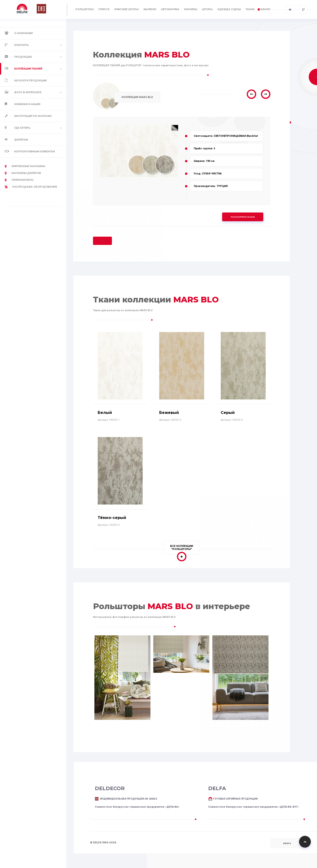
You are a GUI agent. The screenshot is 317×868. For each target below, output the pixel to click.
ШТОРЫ (207, 9)
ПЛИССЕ (104, 9)
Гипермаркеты (19, 180)
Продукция (23, 57)
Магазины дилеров (23, 173)
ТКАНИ (250, 9)
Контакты (21, 45)
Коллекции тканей (28, 69)
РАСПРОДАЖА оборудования (31, 187)
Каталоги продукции (30, 81)
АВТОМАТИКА (170, 9)
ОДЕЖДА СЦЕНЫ (229, 9)
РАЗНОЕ (265, 9)
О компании (23, 33)
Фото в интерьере (28, 92)
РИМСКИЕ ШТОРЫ (126, 9)
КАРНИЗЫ (191, 9)
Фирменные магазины (25, 166)
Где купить (22, 128)
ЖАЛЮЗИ (150, 9)
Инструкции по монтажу (33, 116)
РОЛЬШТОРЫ (85, 9)
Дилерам (21, 140)
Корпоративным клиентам (35, 152)
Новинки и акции (27, 104)
